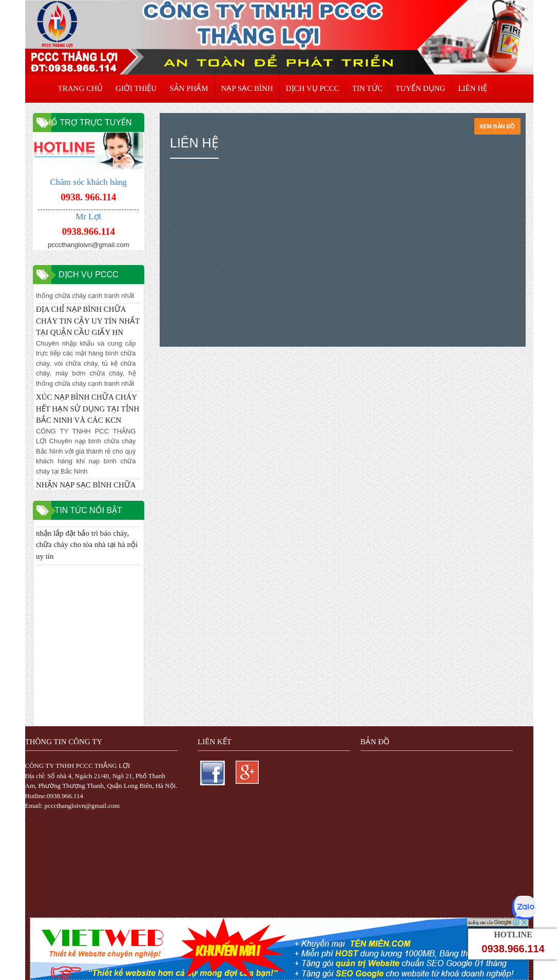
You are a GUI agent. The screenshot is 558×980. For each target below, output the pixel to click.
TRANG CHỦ (80, 88)
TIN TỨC (368, 88)
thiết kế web (310, 828)
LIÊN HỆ (473, 88)
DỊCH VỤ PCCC (313, 88)
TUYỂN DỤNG (421, 88)
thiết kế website (270, 828)
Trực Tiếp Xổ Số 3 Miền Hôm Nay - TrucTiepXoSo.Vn (101, 821)
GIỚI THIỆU (136, 88)
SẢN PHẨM (189, 88)
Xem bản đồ (497, 126)
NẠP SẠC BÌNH (247, 88)
